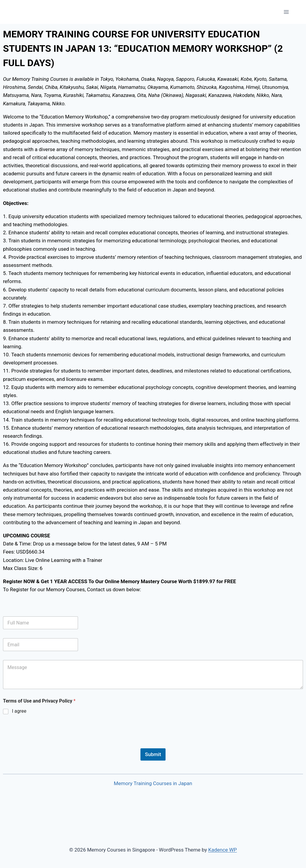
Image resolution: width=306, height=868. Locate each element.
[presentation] (48, 744)
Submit (153, 754)
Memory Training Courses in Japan (153, 783)
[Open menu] (286, 12)
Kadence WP (223, 850)
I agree (19, 711)
